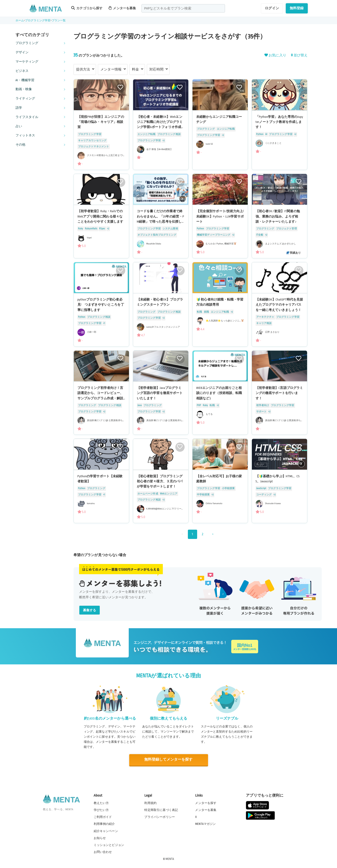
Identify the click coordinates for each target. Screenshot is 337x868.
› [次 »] (213, 534)
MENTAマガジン (205, 824)
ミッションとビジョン (109, 845)
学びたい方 (101, 810)
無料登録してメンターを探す (169, 760)
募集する (90, 610)
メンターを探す (206, 803)
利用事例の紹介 (104, 824)
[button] (183, 199)
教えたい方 (101, 803)
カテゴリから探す (87, 8)
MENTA (170, 858)
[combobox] (183, 8)
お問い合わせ (103, 852)
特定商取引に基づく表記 (161, 810)
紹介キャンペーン (106, 831)
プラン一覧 (59, 21)
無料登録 (297, 8)
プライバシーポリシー (160, 817)
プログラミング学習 (38, 21)
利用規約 (150, 803)
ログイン (272, 8)
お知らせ (100, 838)
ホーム (20, 21)
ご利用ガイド (103, 817)
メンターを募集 (122, 8)
